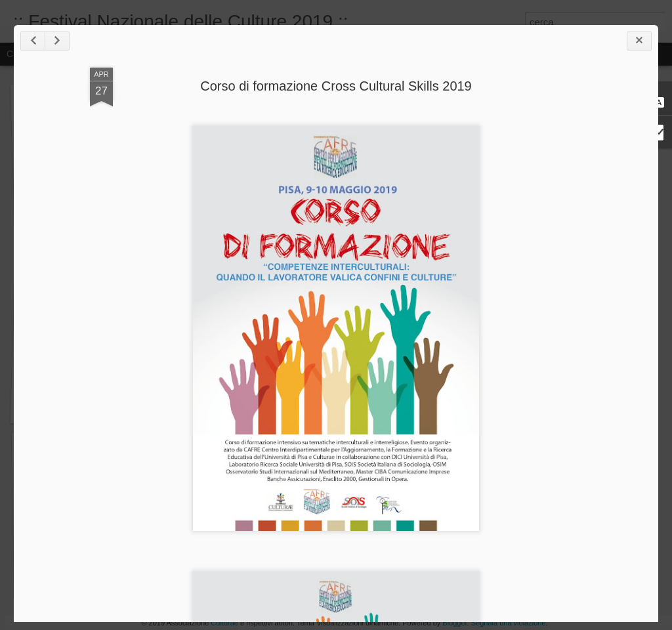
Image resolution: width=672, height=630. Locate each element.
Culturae (224, 623)
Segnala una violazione (509, 623)
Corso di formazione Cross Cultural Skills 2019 (336, 86)
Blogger (454, 623)
